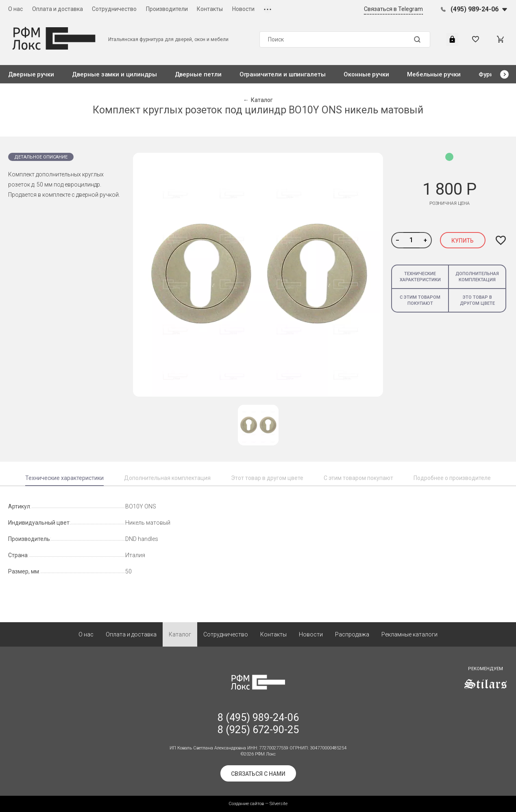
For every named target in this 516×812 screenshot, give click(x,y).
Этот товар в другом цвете (267, 478)
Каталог (180, 634)
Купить (463, 241)
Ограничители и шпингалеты (283, 74)
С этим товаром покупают (420, 300)
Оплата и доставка (58, 9)
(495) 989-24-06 (475, 9)
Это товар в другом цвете (477, 300)
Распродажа (352, 634)
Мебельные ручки (434, 74)
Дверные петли (198, 74)
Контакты (210, 9)
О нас (15, 9)
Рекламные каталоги (409, 634)
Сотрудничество (114, 9)
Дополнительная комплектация (477, 277)
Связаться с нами (258, 774)
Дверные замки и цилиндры (114, 74)
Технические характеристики (420, 277)
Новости (243, 9)
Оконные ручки (366, 74)
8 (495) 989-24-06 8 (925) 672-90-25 (258, 724)
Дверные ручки (31, 74)
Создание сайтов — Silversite (258, 804)
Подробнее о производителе (452, 478)
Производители (167, 9)
